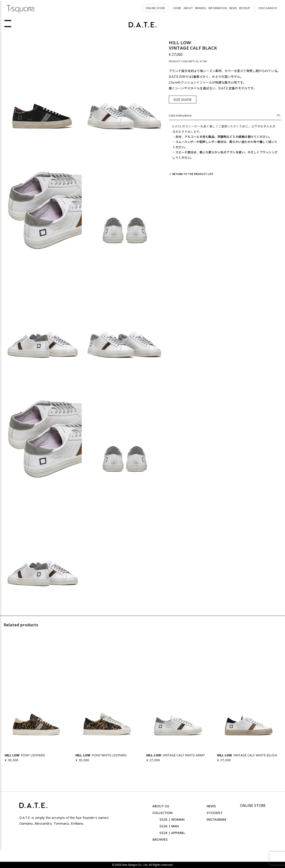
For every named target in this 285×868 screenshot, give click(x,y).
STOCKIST (215, 813)
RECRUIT (245, 8)
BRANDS (201, 8)
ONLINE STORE (155, 8)
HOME (177, 8)
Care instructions (180, 115)
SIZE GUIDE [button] (183, 99)
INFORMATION (218, 8)
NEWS (233, 8)
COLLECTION (162, 813)
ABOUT (188, 8)
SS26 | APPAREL (172, 833)
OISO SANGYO (268, 8)
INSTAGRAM (216, 819)
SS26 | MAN (169, 826)
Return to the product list (191, 174)
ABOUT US (161, 806)
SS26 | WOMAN (172, 819)
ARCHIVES (160, 839)
